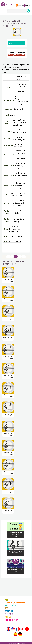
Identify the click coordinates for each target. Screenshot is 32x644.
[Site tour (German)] (20, 634)
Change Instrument (17, 55)
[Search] (28, 11)
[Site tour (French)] (18, 629)
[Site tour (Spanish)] (15, 634)
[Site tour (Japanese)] (22, 629)
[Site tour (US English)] (13, 629)
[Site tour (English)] (9, 629)
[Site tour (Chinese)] (27, 629)
